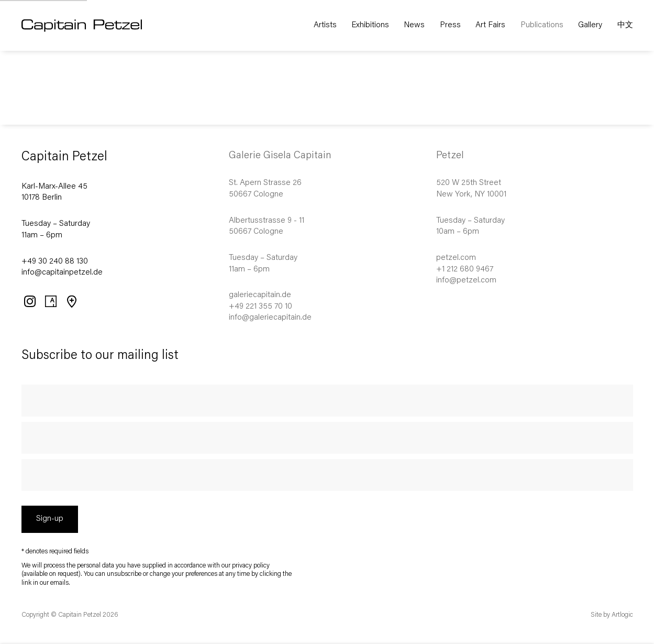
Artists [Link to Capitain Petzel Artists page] (325, 25)
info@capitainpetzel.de (62, 273)
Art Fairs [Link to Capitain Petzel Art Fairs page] (490, 25)
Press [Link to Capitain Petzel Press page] (450, 25)
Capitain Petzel (97, 26)
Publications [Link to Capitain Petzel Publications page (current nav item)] (542, 25)
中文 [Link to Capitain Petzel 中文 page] (625, 25)
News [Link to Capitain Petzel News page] (414, 25)
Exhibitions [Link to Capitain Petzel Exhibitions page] (370, 25)
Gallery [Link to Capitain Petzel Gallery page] (590, 25)
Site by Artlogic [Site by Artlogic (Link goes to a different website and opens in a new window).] (612, 615)
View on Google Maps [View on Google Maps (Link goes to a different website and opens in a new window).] (71, 301)
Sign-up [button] (50, 519)
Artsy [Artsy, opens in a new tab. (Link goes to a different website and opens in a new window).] (50, 301)
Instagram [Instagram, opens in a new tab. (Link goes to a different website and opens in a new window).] (29, 301)
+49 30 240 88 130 (55, 262)
